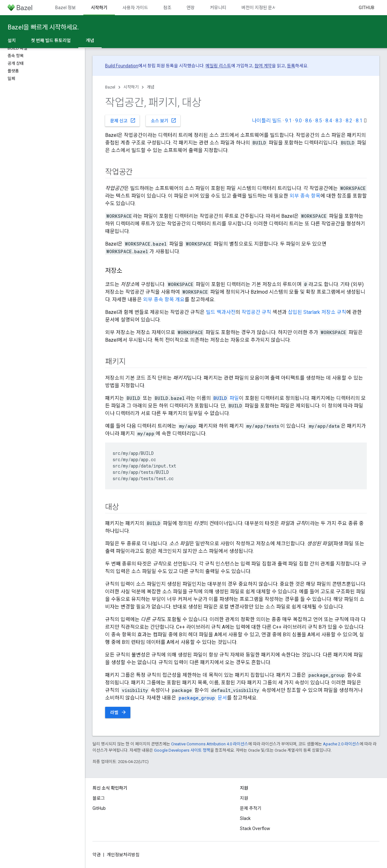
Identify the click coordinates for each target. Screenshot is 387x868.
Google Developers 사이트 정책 (182, 750)
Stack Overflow (255, 828)
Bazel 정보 (65, 8)
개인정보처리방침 (123, 855)
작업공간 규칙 (256, 312)
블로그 (99, 798)
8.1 (359, 121)
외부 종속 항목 (305, 196)
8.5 (319, 121)
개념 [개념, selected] (90, 40)
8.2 (349, 121)
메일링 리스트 (218, 66)
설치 (12, 40)
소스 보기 (164, 120)
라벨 (118, 712)
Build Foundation (122, 66)
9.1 (288, 121)
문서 (202, 698)
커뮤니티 (218, 8)
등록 (291, 66)
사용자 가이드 (135, 8)
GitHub (366, 8)
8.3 (339, 121)
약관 (97, 855)
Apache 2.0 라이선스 (341, 744)
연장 (191, 8)
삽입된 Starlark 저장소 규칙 (317, 312)
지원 (244, 798)
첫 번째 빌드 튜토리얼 (51, 40)
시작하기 (131, 87)
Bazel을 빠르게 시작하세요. (43, 27)
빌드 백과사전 (221, 312)
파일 (226, 398)
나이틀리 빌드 (267, 121)
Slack (245, 818)
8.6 (309, 121)
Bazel (110, 87)
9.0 (298, 121)
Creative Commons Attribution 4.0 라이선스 (210, 744)
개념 (151, 87)
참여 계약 (263, 66)
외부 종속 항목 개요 (164, 300)
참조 (167, 8)
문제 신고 (123, 120)
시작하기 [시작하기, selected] (99, 8)
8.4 (329, 121)
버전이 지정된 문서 (259, 8)
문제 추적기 (251, 808)
